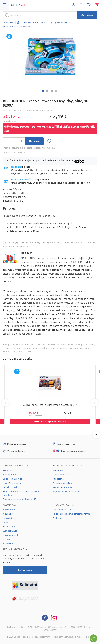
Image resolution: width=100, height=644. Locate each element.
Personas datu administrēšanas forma (71, 514)
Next (94, 403)
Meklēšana (87, 15)
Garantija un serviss (12, 479)
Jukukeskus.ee (10, 531)
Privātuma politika (62, 510)
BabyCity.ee (9, 527)
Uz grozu (34, 141)
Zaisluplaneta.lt (10, 535)
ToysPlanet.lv (9, 510)
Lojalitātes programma (14, 483)
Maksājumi (58, 470)
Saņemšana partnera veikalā (67, 492)
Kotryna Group (10, 518)
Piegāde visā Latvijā (62, 475)
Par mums (8, 470)
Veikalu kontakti (11, 487)
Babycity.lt (8, 522)
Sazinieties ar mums (62, 487)
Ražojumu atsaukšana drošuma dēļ (20, 499)
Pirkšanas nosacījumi (63, 483)
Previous (6, 403)
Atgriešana (58, 479)
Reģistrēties (25, 570)
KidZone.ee (9, 539)
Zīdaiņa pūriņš (10, 475)
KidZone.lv (8, 514)
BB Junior (26, 253)
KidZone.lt (8, 543)
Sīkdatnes (58, 518)
